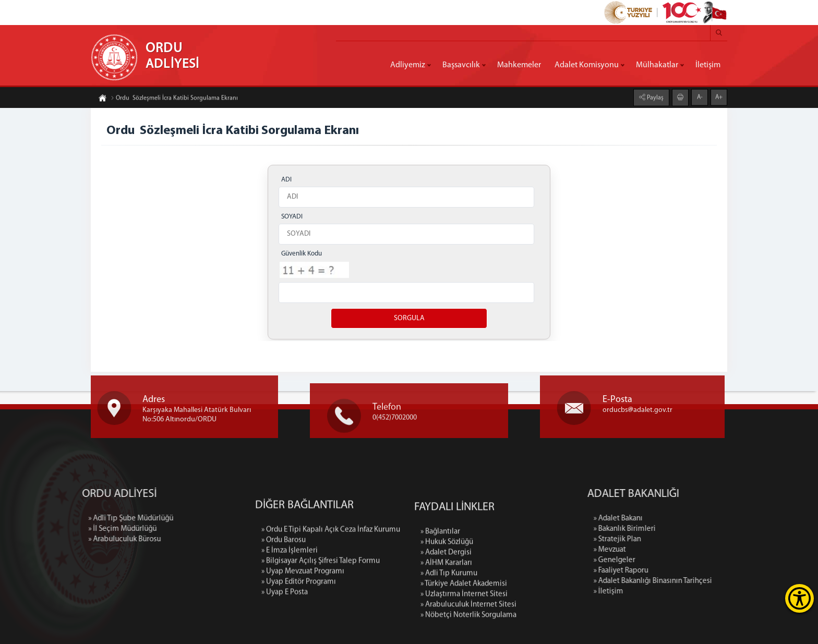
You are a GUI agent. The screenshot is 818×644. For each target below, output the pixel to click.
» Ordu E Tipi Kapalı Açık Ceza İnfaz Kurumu (331, 594)
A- (700, 93)
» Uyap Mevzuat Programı (303, 636)
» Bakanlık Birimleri (704, 529)
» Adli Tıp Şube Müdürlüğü (51, 519)
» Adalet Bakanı (697, 519)
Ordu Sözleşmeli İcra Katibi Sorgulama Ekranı (174, 102)
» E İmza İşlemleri (290, 615)
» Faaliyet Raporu (700, 571)
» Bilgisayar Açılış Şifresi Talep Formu (321, 625)
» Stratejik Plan (697, 539)
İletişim (708, 65)
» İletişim (688, 592)
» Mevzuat (689, 550)
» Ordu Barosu (284, 605)
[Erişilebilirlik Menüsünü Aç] (799, 598)
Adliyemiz (408, 65)
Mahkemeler (519, 65)
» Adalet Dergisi (446, 628)
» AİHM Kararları (446, 639)
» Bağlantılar (440, 607)
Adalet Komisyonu (587, 65)
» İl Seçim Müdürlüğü (43, 529)
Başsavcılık (461, 65)
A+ (719, 93)
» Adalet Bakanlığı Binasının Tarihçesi (732, 581)
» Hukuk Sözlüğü (447, 618)
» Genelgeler (694, 560)
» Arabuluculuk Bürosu (45, 539)
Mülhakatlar (657, 65)
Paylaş (654, 93)
